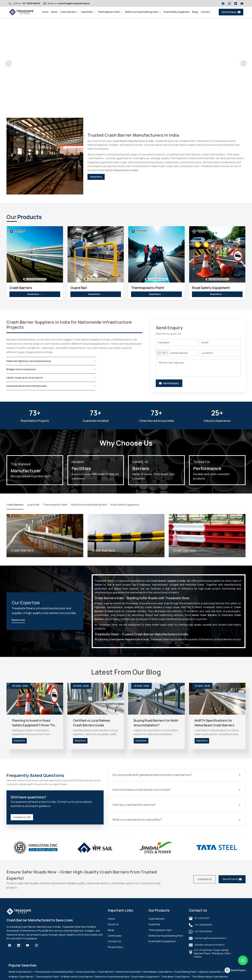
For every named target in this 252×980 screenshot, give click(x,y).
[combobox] (163, 354)
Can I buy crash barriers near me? (135, 809)
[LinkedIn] (18, 949)
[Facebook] (10, 949)
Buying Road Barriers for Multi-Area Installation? (156, 724)
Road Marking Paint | (186, 976)
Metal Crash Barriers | (21, 976)
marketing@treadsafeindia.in (74, 3)
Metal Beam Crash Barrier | (158, 976)
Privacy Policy (115, 951)
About (54, 12)
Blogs (195, 12)
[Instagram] (36, 949)
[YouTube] (27, 949)
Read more (18, 621)
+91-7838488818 (31, 3)
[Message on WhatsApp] (243, 960)
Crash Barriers (69, 12)
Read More (99, 177)
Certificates (115, 940)
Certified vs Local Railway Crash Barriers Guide (92, 724)
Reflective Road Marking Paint (143, 12)
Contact (205, 12)
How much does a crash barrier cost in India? (143, 793)
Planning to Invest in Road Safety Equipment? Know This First (34, 725)
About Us (113, 928)
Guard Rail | (229, 976)
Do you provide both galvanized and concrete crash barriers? (153, 778)
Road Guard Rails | (86, 976)
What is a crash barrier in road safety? (138, 824)
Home (45, 12)
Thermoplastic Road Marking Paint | (55, 976)
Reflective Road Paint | (129, 976)
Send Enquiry (231, 12)
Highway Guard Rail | (210, 976)
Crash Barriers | (106, 976)
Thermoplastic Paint (110, 12)
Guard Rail (88, 12)
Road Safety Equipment (177, 12)
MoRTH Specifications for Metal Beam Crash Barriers (214, 724)
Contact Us (25, 821)
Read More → (35, 295)
